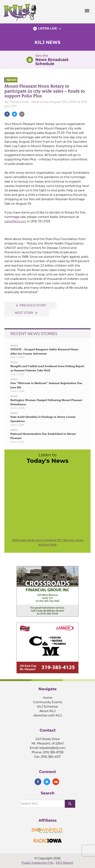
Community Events (48, 702)
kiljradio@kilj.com (52, 748)
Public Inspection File (38, 863)
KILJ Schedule (47, 707)
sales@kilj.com (15, 221)
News (12, 80)
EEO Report (65, 863)
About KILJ (47, 711)
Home (48, 698)
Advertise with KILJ (47, 715)
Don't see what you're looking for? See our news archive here (48, 542)
